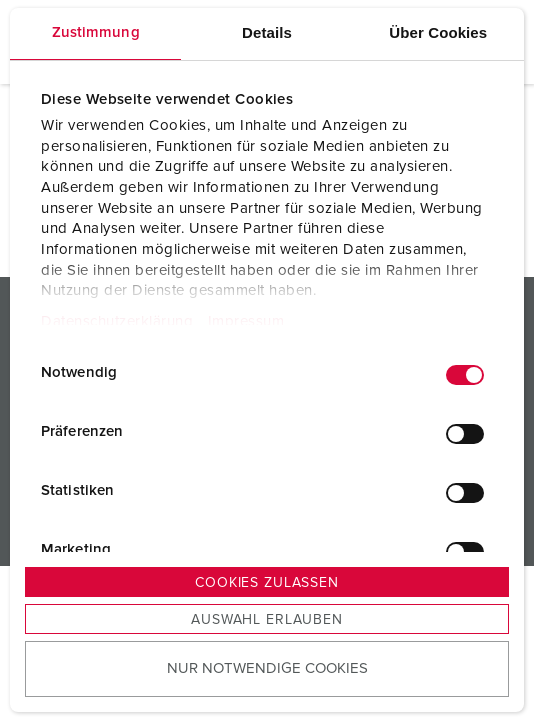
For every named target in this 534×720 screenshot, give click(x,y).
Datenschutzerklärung (117, 321)
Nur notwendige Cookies (267, 668)
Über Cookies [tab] (438, 32)
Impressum (246, 321)
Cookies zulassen (266, 583)
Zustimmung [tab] (96, 32)
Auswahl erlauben (266, 620)
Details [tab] (267, 32)
